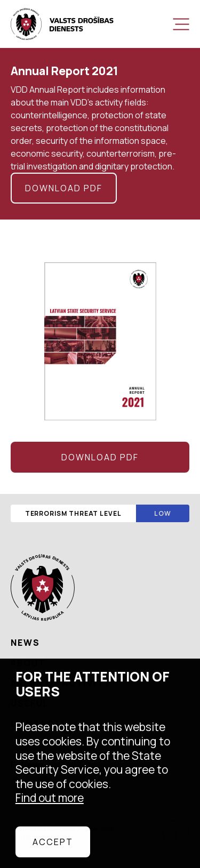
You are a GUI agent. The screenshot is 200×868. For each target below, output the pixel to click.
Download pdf (64, 188)
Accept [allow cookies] (53, 842)
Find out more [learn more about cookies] (50, 797)
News (25, 643)
